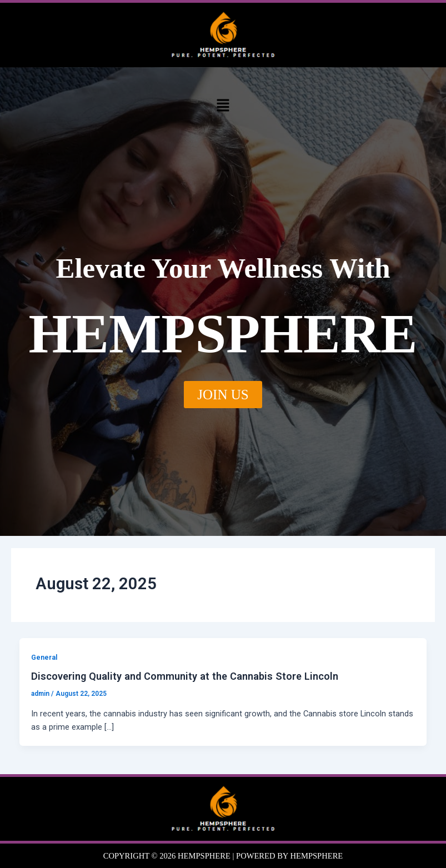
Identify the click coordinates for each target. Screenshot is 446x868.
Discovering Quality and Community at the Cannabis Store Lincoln (185, 676)
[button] (223, 106)
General (44, 657)
